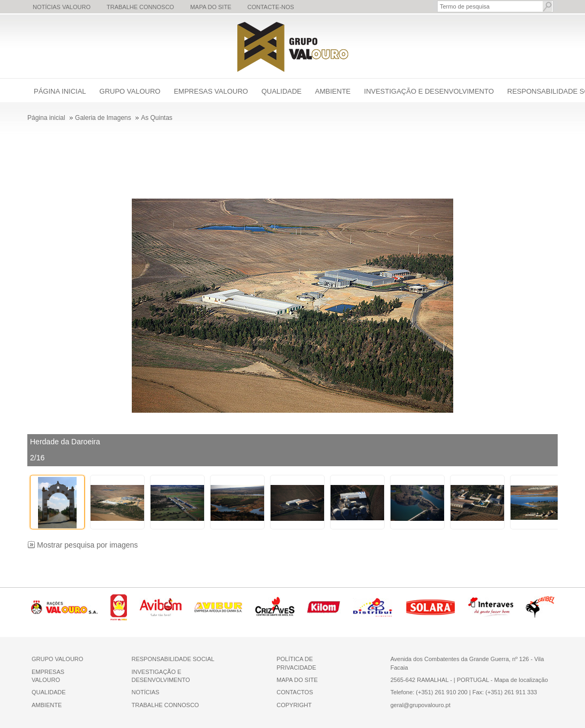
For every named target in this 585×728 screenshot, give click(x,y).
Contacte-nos (271, 7)
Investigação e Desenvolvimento (429, 91)
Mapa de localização (521, 680)
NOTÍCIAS (145, 692)
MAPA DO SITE (297, 680)
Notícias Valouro (62, 7)
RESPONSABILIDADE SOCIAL (173, 659)
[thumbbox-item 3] (177, 502)
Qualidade (282, 91)
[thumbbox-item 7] (417, 502)
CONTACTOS (295, 692)
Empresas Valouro (211, 91)
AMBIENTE (47, 705)
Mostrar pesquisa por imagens (87, 545)
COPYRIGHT (294, 705)
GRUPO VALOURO (57, 659)
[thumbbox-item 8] (477, 502)
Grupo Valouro (130, 91)
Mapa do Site (211, 7)
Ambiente (333, 91)
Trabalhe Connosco (140, 7)
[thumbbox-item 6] (357, 502)
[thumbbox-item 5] (297, 502)
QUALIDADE (49, 692)
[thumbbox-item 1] (57, 502)
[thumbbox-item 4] (237, 502)
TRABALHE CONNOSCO (165, 705)
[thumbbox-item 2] (117, 502)
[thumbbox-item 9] (537, 502)
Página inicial (60, 91)
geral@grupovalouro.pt (421, 705)
